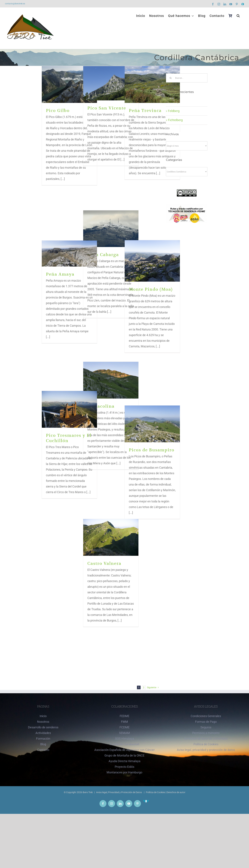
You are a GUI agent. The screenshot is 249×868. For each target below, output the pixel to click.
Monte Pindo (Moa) (151, 289)
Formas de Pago (206, 722)
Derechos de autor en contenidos (206, 739)
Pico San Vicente (107, 108)
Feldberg (174, 111)
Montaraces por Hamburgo (124, 772)
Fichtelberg (175, 120)
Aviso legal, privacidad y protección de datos (206, 750)
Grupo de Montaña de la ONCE (124, 755)
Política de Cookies (206, 744)
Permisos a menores (206, 733)
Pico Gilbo (58, 111)
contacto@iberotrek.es (15, 4)
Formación (43, 739)
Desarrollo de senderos (43, 727)
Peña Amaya (60, 274)
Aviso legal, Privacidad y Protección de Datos (119, 792)
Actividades (43, 733)
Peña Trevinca (145, 111)
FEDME (124, 716)
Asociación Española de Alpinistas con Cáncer (124, 750)
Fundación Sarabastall (124, 744)
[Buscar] (171, 78)
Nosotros (43, 722)
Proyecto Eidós (124, 767)
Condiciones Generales (206, 716)
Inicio (43, 716)
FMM (124, 722)
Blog (43, 744)
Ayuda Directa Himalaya (124, 761)
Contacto (43, 750)
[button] (238, 16)
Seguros (206, 727)
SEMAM (124, 733)
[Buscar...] (187, 78)
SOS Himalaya (124, 739)
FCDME (124, 727)
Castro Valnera (104, 563)
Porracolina (101, 406)
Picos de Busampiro (152, 450)
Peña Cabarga (103, 255)
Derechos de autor (176, 792)
